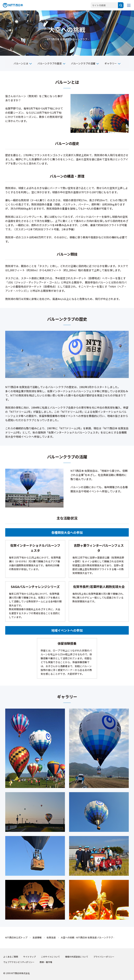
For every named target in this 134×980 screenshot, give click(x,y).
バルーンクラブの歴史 (50, 63)
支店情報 (37, 937)
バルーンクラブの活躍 (83, 63)
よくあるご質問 (11, 957)
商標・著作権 (46, 962)
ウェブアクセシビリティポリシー (19, 962)
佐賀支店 (51, 937)
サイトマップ (29, 957)
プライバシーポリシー (104, 957)
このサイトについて (50, 957)
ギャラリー (111, 63)
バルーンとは (21, 63)
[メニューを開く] (129, 5)
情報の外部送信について (77, 957)
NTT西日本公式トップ (16, 937)
